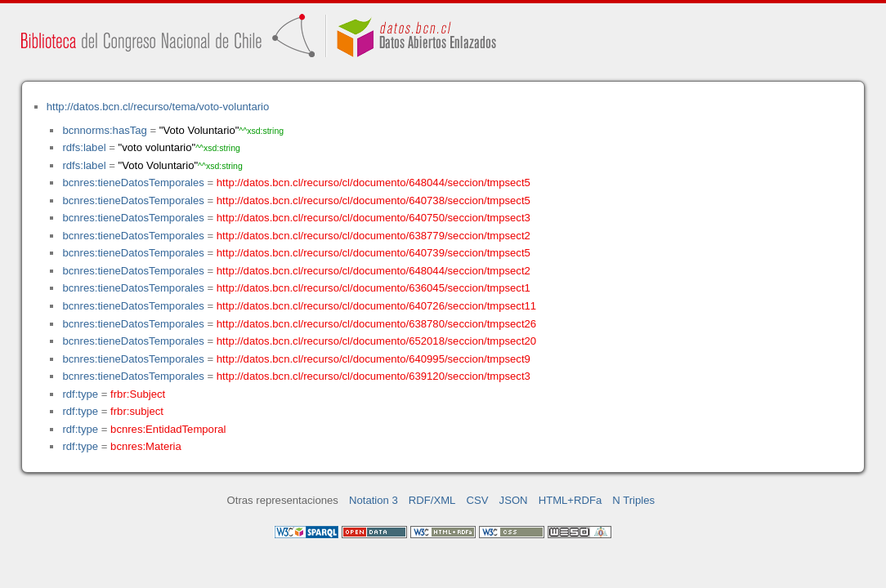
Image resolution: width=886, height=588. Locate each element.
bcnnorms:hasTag (104, 130)
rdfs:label (84, 147)
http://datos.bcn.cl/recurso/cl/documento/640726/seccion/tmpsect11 (376, 306)
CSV (478, 500)
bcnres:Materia (146, 446)
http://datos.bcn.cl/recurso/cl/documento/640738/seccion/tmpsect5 (374, 200)
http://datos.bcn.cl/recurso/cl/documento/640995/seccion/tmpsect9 (374, 359)
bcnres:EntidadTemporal (168, 429)
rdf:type (80, 394)
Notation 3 (374, 500)
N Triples (633, 500)
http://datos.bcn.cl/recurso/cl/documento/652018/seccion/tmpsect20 (376, 341)
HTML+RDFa (571, 500)
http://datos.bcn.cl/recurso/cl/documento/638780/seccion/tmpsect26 (376, 324)
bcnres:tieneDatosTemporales (133, 183)
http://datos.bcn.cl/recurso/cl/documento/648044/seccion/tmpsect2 (374, 271)
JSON (514, 500)
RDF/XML (432, 500)
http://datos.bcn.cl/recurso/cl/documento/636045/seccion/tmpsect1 (374, 288)
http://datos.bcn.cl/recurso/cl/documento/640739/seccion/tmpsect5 (374, 253)
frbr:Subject (138, 394)
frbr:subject (137, 411)
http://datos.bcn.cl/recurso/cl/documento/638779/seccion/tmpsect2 (374, 236)
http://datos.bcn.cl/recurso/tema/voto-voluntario (158, 107)
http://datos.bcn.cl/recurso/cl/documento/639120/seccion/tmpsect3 (374, 376)
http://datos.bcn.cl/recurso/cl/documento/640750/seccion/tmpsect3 (374, 218)
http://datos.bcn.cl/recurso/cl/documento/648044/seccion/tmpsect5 (374, 183)
